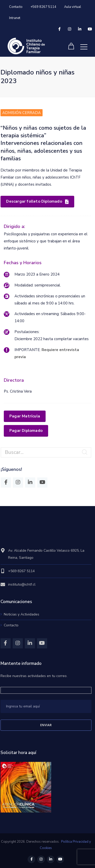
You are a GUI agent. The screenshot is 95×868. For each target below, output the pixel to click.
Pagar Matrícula (25, 416)
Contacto (16, 7)
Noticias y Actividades (22, 614)
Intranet (15, 18)
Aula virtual (73, 7)
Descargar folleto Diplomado (37, 201)
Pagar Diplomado (26, 431)
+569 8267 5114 (43, 7)
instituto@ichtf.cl (22, 584)
